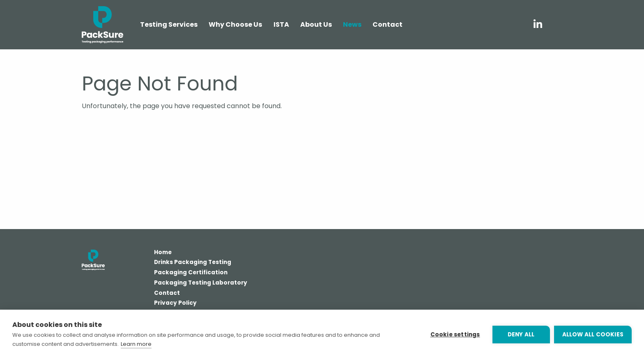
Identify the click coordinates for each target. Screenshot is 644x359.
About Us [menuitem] (316, 24)
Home (163, 253)
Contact (167, 294)
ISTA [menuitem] (281, 24)
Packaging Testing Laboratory (201, 283)
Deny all (521, 335)
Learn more (136, 344)
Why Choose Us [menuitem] (235, 24)
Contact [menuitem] (388, 24)
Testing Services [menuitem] (169, 24)
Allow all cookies (593, 335)
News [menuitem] (352, 24)
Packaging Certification (191, 273)
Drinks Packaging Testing (193, 263)
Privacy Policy (175, 303)
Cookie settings (455, 335)
